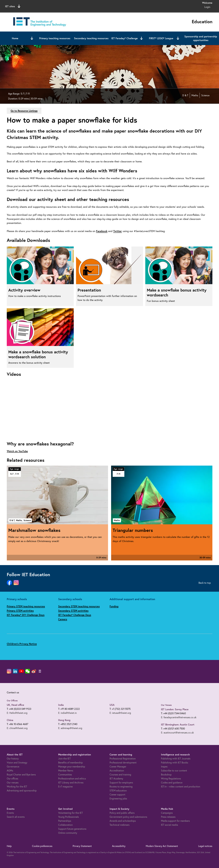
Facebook (102, 231)
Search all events (16, 817)
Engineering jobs (118, 798)
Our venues (13, 782)
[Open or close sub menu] (32, 38)
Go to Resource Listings (24, 111)
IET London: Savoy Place (175, 709)
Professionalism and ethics (72, 778)
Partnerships (65, 821)
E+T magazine (65, 786)
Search (141, 6)
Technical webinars (120, 825)
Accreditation (117, 770)
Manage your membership (72, 766)
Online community (68, 833)
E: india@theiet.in (67, 713)
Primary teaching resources (55, 38)
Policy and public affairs (122, 813)
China (10, 720)
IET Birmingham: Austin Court (178, 724)
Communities (65, 774)
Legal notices (205, 846)
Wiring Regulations (171, 778)
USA (112, 705)
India (61, 705)
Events (10, 813)
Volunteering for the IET (70, 813)
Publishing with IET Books (175, 762)
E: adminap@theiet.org (70, 728)
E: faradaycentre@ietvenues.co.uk (179, 717)
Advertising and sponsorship (22, 790)
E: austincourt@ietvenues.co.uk (177, 732)
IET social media (169, 825)
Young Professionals (68, 817)
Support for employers (121, 782)
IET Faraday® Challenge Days (75, 615)
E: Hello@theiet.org (17, 713)
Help (9, 846)
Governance (13, 766)
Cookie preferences (42, 846)
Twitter (118, 231)
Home (15, 38)
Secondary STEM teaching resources (79, 606)
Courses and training (120, 774)
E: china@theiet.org (17, 728)
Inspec (164, 766)
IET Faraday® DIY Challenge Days (26, 615)
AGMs (10, 770)
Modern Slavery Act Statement (162, 846)
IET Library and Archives (71, 782)
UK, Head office (15, 705)
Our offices (12, 778)
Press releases (168, 817)
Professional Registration (123, 758)
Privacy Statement (82, 846)
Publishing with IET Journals (176, 758)
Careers (63, 619)
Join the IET (64, 758)
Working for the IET (17, 786)
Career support (117, 794)
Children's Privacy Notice (22, 644)
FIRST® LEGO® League (161, 38)
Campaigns (167, 813)
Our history (13, 758)
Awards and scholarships (123, 821)
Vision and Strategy (17, 762)
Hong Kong (64, 720)
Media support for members (175, 821)
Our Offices (12, 701)
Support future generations (72, 829)
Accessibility (119, 846)
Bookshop (166, 774)
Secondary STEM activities (73, 611)
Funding (114, 606)
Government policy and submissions (128, 817)
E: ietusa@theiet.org (120, 713)
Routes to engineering (121, 786)
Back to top (205, 583)
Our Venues (166, 705)
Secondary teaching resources (91, 38)
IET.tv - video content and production (181, 786)
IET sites (13, 6)
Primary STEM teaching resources (26, 606)
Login (207, 7)
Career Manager (118, 766)
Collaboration (65, 825)
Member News (66, 770)
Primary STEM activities (20, 611)
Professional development (123, 762)
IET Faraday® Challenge (125, 38)
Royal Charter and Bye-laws (21, 774)
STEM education (118, 790)
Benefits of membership (70, 762)
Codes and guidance (172, 782)
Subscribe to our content (174, 770)
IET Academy (116, 778)
